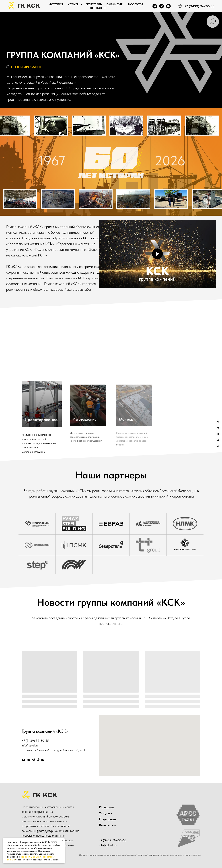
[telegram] (162, 6)
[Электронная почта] (168, 6)
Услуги (74, 4)
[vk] (155, 6)
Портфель (94, 4)
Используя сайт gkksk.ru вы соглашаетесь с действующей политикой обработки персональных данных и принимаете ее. (140, 855)
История (56, 4)
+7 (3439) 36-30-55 (35, 741)
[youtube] (24, 760)
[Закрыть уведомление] (62, 841)
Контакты (98, 8)
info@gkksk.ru (30, 745)
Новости (136, 4)
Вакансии (115, 4)
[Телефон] (38, 760)
